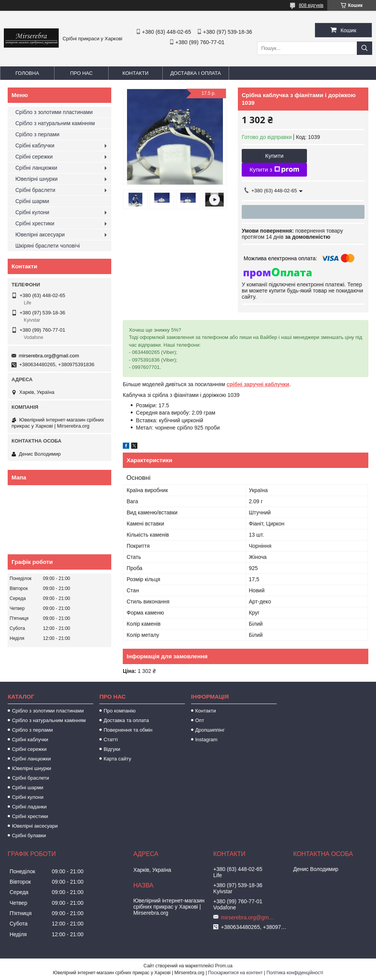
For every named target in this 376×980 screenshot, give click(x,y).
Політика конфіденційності (295, 973)
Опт (200, 720)
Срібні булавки (29, 835)
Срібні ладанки (29, 807)
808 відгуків (311, 5)
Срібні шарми (32, 201)
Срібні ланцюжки (36, 168)
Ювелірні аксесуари (40, 235)
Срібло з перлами (37, 134)
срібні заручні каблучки (258, 384)
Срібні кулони (32, 212)
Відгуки (112, 749)
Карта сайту (117, 759)
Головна (27, 73)
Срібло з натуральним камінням (55, 123)
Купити (274, 156)
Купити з (274, 170)
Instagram (206, 740)
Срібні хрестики (35, 223)
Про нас (82, 73)
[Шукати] (364, 48)
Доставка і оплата (196, 73)
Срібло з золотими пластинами (54, 112)
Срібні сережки (34, 157)
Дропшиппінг (210, 730)
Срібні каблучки (35, 145)
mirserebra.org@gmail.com (49, 356)
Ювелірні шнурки (36, 179)
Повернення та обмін (128, 730)
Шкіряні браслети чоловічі (48, 246)
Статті (111, 740)
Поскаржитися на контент (235, 973)
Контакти (135, 73)
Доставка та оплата (126, 720)
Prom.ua (224, 966)
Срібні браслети (35, 190)
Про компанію (120, 711)
